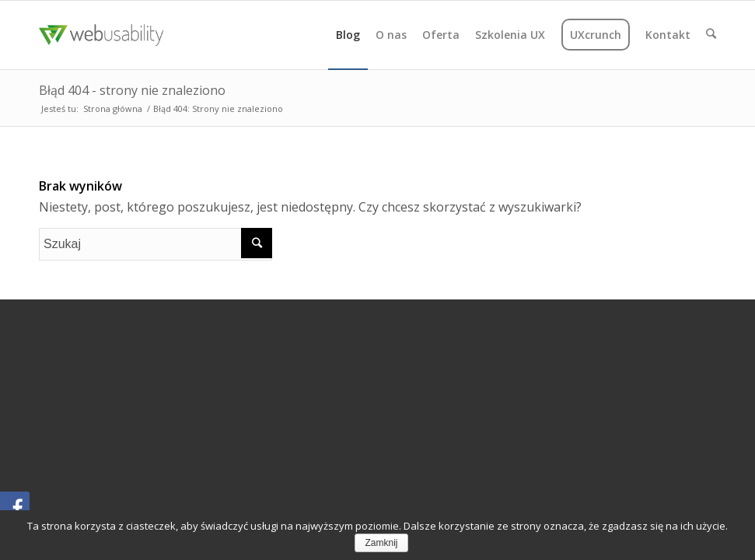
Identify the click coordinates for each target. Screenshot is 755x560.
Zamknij (381, 543)
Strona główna (113, 108)
